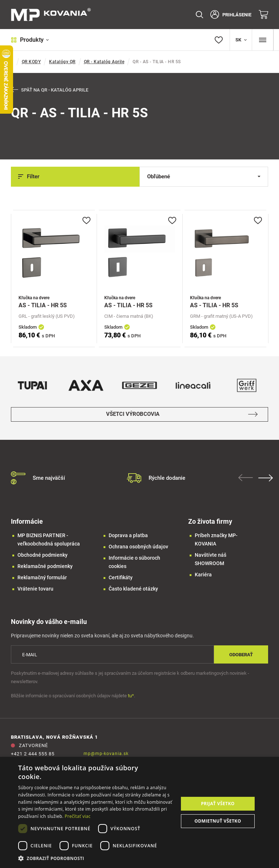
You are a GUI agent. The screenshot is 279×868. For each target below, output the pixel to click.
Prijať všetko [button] (218, 804)
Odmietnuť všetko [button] (218, 821)
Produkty (30, 40)
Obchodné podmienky (43, 555)
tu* (131, 696)
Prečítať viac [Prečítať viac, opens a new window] (78, 816)
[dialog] (139, 812)
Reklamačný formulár (42, 577)
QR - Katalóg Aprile (104, 62)
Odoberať (241, 655)
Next (266, 478)
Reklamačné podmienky (45, 566)
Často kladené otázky (133, 589)
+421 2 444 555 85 (33, 754)
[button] (96, 858)
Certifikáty (121, 577)
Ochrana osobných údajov (138, 547)
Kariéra (203, 575)
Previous (246, 478)
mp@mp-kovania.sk (106, 754)
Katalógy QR (62, 62)
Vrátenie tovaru (35, 589)
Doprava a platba (128, 535)
